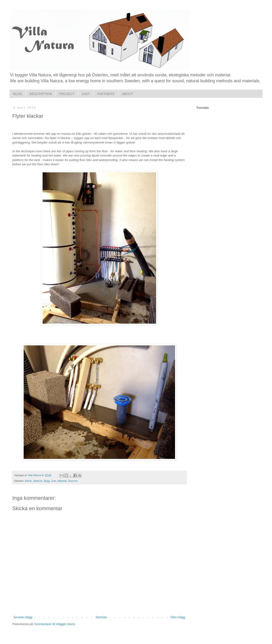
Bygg (47, 481)
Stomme (73, 481)
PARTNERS (106, 94)
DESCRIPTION (41, 94)
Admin (29, 481)
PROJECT (67, 94)
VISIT (86, 94)
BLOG (18, 94)
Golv (54, 481)
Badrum (38, 481)
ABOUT (127, 94)
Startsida (101, 617)
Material (62, 481)
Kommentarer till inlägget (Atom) (55, 624)
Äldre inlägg (178, 617)
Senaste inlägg (23, 617)
